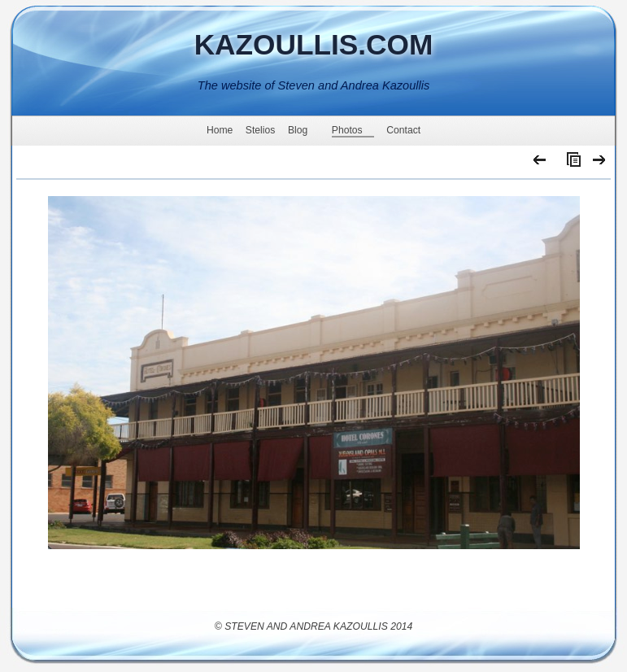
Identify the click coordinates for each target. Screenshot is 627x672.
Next (600, 164)
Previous (540, 164)
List (570, 164)
